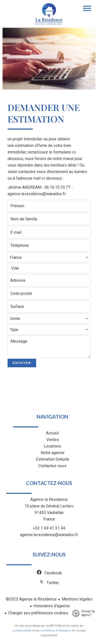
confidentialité (22, 631)
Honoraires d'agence (52, 606)
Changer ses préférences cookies (38, 613)
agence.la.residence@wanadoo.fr (49, 535)
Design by (82, 613)
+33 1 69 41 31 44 (49, 528)
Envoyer (22, 363)
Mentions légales (77, 599)
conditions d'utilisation (56, 631)
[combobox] (49, 257)
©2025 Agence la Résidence (31, 599)
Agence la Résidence (49, 499)
